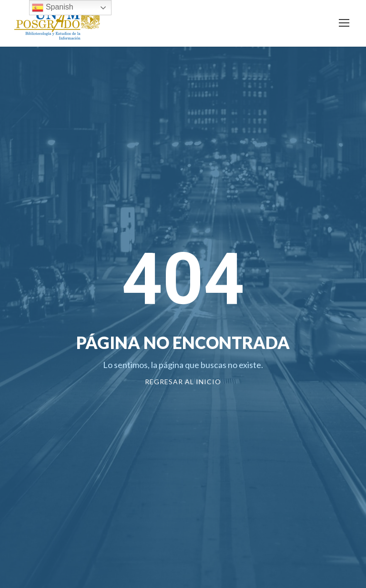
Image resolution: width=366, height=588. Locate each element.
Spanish (52, 8)
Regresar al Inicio (183, 382)
